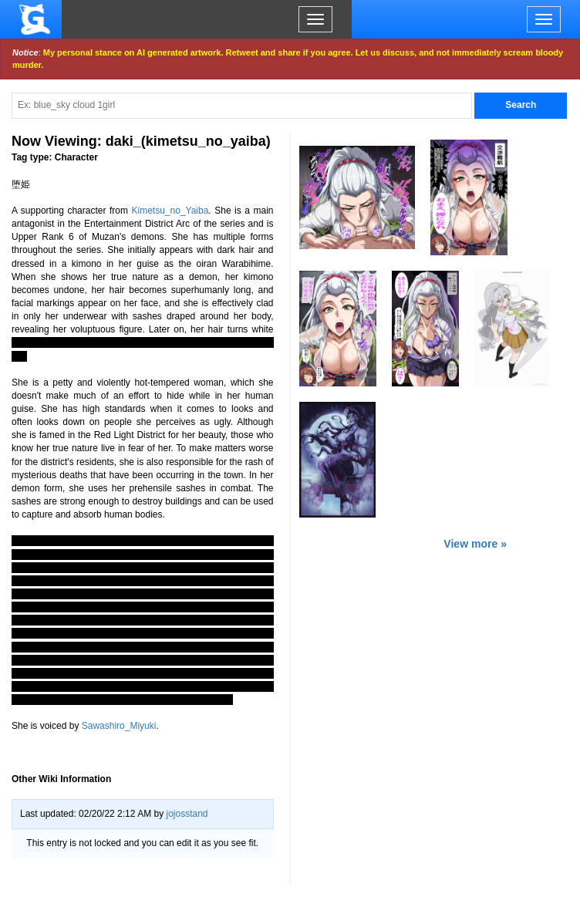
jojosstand (187, 814)
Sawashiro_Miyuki (119, 726)
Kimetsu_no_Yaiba (170, 211)
